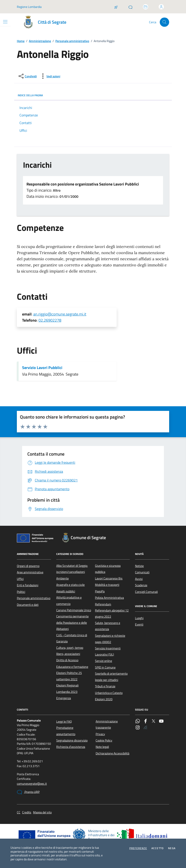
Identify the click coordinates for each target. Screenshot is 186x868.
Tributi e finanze (105, 686)
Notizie (139, 566)
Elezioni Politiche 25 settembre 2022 (69, 676)
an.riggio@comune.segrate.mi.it (60, 314)
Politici (21, 592)
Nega (172, 848)
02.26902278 (50, 320)
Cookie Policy (104, 740)
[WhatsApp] (138, 722)
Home (21, 41)
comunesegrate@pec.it (32, 784)
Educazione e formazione (72, 667)
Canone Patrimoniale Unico (74, 610)
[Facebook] (146, 722)
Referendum (103, 604)
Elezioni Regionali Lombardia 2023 (67, 688)
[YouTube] (161, 722)
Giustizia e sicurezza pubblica (108, 569)
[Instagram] (138, 728)
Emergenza (64, 698)
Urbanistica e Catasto (109, 693)
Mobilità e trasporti (107, 585)
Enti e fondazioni (28, 585)
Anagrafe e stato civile (70, 585)
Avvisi (139, 579)
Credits (27, 812)
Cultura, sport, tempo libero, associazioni (70, 651)
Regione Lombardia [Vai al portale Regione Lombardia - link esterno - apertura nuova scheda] (29, 7)
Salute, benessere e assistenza (108, 626)
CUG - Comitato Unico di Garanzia (72, 638)
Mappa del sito (42, 812)
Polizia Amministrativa (109, 598)
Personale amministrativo (72, 41)
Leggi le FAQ (64, 722)
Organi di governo (28, 566)
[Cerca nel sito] (164, 22)
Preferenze (138, 848)
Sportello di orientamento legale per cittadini (111, 677)
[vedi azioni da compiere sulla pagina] (50, 76)
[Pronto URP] (130, 7)
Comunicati (142, 572)
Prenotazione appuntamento (66, 731)
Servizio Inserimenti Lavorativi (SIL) (108, 651)
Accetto (158, 848)
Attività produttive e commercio (69, 601)
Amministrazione (40, 41)
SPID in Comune (105, 667)
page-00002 (103, 642)
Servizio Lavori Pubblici (42, 368)
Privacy (100, 734)
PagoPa (100, 591)
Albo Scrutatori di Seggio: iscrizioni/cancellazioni (72, 569)
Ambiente (62, 578)
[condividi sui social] (27, 76)
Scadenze (141, 585)
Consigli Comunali (146, 592)
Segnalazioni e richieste (110, 636)
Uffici (20, 579)
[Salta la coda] (116, 7)
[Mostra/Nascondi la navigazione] (5, 22)
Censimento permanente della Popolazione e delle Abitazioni (72, 623)
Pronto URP (28, 792)
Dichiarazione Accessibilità (112, 753)
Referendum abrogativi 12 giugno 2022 (112, 613)
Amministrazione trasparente (107, 724)
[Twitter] (153, 722)
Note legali (102, 747)
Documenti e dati (28, 605)
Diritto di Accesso (67, 660)
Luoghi (139, 618)
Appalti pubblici (66, 591)
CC (19, 812)
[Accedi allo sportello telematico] (146, 7)
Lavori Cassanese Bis (109, 578)
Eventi (139, 624)
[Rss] (146, 728)
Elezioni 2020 (104, 699)
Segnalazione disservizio (72, 740)
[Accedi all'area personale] (161, 7)
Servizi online (104, 661)
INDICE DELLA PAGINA (93, 95)
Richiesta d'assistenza (71, 747)
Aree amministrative (30, 572)
